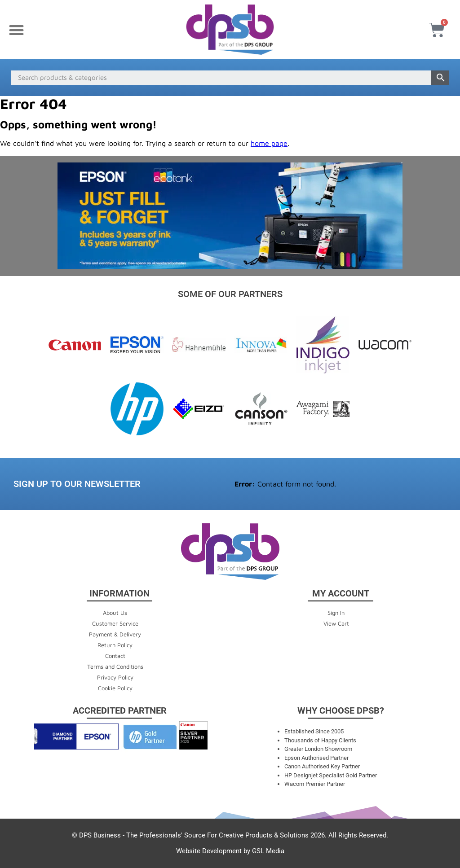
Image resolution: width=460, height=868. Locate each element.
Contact (115, 656)
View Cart (336, 623)
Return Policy (115, 645)
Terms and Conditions (115, 666)
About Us (115, 613)
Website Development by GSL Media (230, 851)
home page (269, 143)
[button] (16, 30)
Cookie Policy (115, 688)
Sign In (336, 613)
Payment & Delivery (115, 634)
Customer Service (115, 623)
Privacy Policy (115, 677)
